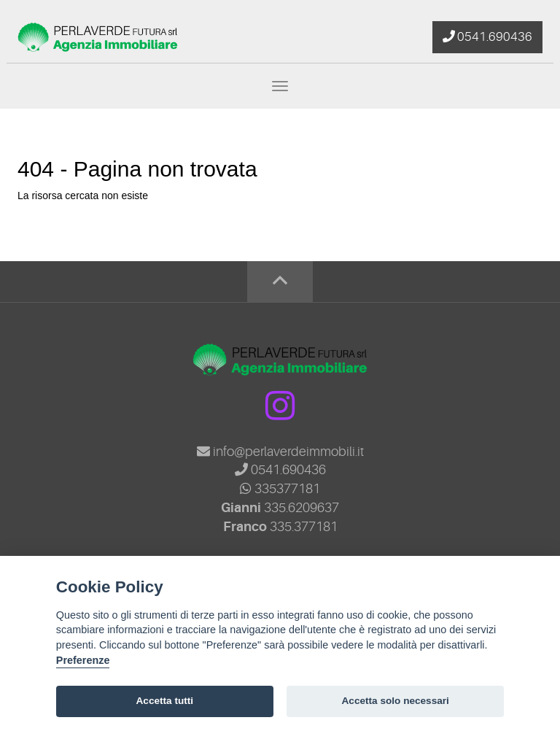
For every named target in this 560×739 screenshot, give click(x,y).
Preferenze (83, 660)
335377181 (280, 489)
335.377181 (304, 527)
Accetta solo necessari (396, 701)
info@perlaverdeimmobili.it (280, 452)
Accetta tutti (165, 701)
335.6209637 (302, 508)
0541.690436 (280, 470)
